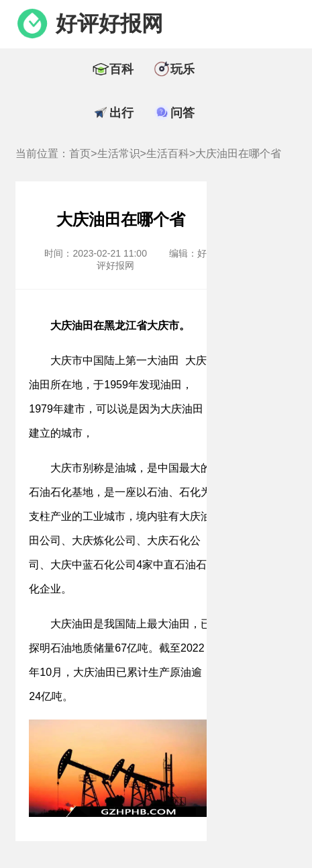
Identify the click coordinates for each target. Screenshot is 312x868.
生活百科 (168, 154)
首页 (80, 154)
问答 (183, 113)
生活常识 (119, 154)
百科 (121, 69)
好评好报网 (109, 24)
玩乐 (183, 69)
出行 (121, 113)
